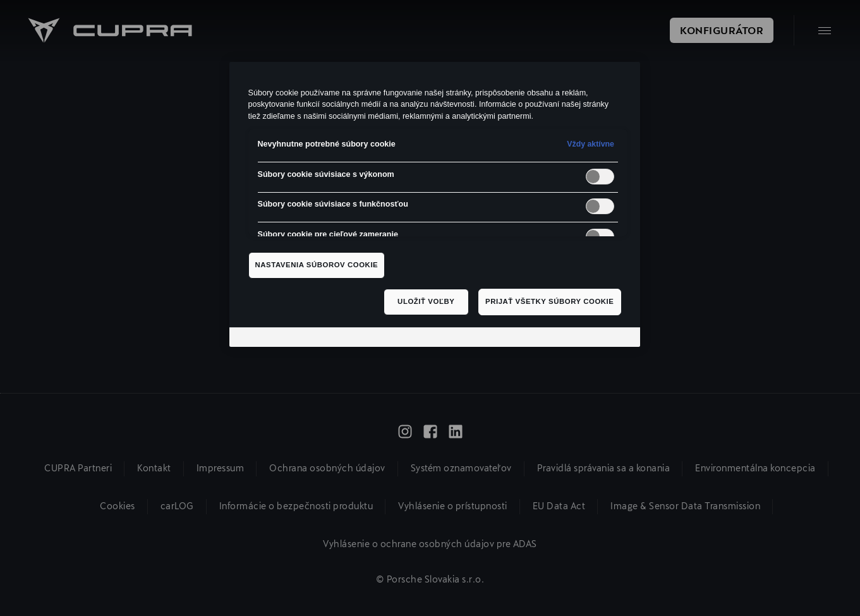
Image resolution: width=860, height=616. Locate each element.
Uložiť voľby (426, 301)
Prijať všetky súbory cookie (550, 301)
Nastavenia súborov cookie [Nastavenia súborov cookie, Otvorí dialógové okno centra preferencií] (317, 265)
